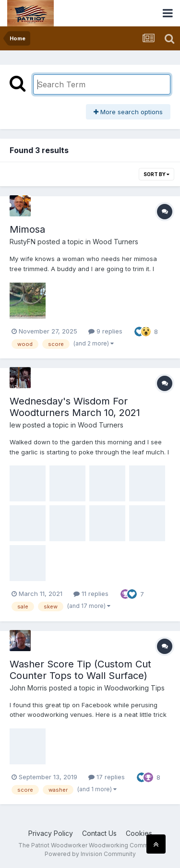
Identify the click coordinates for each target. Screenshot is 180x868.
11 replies (91, 594)
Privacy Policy (51, 833)
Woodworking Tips (134, 688)
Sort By (156, 174)
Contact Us (99, 833)
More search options (128, 112)
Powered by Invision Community (90, 854)
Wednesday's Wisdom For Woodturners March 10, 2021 (75, 407)
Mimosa (27, 229)
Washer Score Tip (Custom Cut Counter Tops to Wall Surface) (80, 670)
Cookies (139, 833)
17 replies (107, 777)
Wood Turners (115, 242)
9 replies (105, 331)
